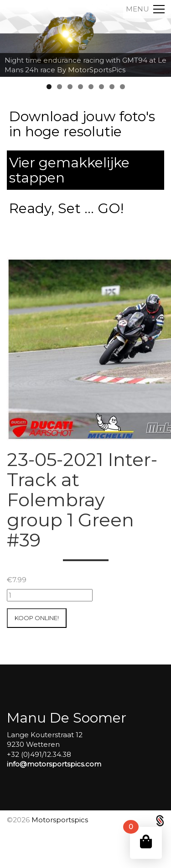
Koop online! (37, 618)
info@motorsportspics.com (54, 764)
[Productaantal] (50, 595)
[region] (85, 38)
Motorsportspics (60, 820)
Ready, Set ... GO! (66, 208)
